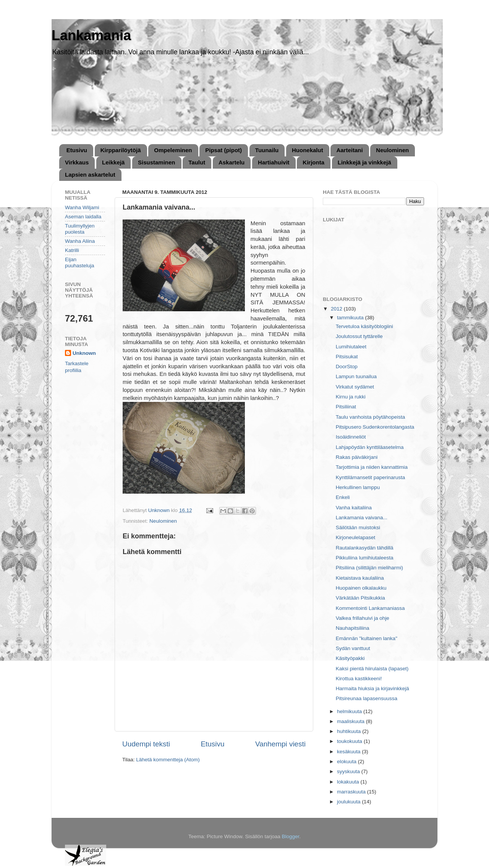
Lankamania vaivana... (362, 518)
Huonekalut (308, 150)
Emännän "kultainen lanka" (367, 638)
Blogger (291, 836)
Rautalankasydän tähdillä (365, 548)
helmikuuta (350, 711)
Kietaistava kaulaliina (360, 578)
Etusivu (77, 150)
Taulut (197, 162)
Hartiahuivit (274, 162)
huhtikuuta (350, 731)
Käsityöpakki (350, 658)
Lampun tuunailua (356, 376)
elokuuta (347, 762)
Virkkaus (77, 162)
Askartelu (232, 162)
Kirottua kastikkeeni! (359, 679)
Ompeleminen (173, 150)
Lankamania (91, 35)
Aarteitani (349, 150)
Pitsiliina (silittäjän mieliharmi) (369, 568)
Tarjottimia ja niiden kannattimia (372, 467)
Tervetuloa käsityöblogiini (364, 326)
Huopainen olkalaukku (361, 588)
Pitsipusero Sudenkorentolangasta (375, 427)
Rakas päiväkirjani (357, 457)
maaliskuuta (351, 721)
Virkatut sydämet (355, 387)
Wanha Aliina (80, 241)
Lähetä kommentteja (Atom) (168, 760)
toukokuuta (350, 741)
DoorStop (347, 367)
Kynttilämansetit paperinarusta (371, 477)
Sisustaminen (157, 162)
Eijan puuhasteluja (80, 263)
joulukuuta (349, 802)
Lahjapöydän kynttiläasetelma (370, 447)
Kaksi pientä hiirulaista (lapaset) (372, 669)
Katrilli (72, 250)
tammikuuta (351, 318)
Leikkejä (113, 162)
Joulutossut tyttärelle (359, 336)
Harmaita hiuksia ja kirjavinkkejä (372, 688)
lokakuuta (349, 782)
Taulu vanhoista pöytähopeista (371, 417)
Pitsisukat (347, 357)
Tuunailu (267, 150)
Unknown (84, 353)
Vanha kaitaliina (354, 508)
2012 (337, 309)
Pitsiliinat (346, 407)
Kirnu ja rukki (351, 397)
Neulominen (392, 150)
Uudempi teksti (146, 744)
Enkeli (343, 497)
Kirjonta (313, 162)
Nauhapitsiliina (353, 628)
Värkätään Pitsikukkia (360, 598)
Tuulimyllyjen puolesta (80, 229)
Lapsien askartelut (90, 175)
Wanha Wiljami (82, 207)
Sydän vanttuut (353, 648)
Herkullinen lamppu (358, 487)
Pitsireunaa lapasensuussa (367, 698)
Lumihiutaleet (351, 347)
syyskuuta (349, 771)
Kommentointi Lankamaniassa (370, 608)
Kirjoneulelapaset (356, 537)
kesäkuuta (349, 752)
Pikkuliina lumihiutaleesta (365, 558)
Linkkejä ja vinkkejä (364, 162)
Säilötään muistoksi (358, 527)
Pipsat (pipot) (223, 150)
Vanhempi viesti (280, 744)
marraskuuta (352, 792)
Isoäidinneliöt (351, 437)
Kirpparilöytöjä (121, 150)
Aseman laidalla (83, 217)
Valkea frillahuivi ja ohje (363, 618)
